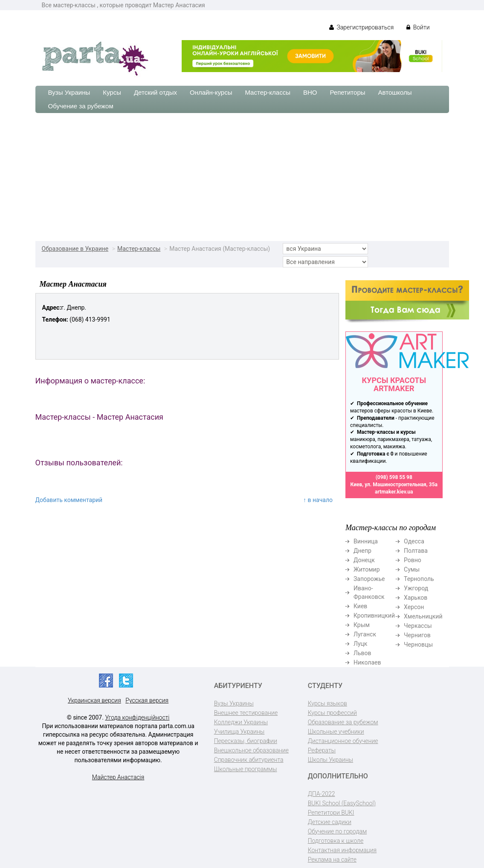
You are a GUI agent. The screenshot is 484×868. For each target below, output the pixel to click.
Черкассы (418, 626)
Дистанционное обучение (343, 741)
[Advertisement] (242, 177)
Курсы (112, 92)
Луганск (365, 634)
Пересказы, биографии (246, 741)
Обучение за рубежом (81, 106)
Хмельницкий (423, 616)
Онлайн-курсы (211, 92)
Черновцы (418, 644)
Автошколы (395, 92)
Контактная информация (342, 850)
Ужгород (416, 588)
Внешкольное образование (251, 750)
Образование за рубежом (343, 722)
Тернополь (419, 579)
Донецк (364, 560)
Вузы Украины (69, 92)
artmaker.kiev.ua (394, 492)
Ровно (413, 560)
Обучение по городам (338, 831)
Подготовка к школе (336, 841)
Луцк (360, 644)
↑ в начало (318, 500)
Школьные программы (246, 769)
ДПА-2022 (322, 794)
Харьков (416, 598)
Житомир (367, 569)
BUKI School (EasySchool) (342, 803)
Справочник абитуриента (249, 760)
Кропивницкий (374, 615)
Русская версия (147, 700)
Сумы (412, 569)
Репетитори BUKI (331, 813)
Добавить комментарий (69, 500)
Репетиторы (347, 92)
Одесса (414, 541)
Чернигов (417, 635)
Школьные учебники (336, 732)
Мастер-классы (268, 92)
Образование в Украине (75, 249)
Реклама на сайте (332, 859)
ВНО (310, 92)
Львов (362, 653)
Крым (362, 625)
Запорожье (369, 579)
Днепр (362, 551)
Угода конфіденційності (137, 717)
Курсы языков (327, 703)
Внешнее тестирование (246, 713)
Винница (366, 541)
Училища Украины (239, 732)
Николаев (367, 662)
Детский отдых (155, 92)
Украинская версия (94, 700)
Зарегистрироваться (361, 27)
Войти (418, 27)
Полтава (416, 551)
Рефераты (322, 750)
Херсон (414, 607)
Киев (360, 606)
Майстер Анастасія (118, 777)
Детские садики (330, 822)
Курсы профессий (332, 713)
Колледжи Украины (241, 722)
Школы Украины (330, 760)
